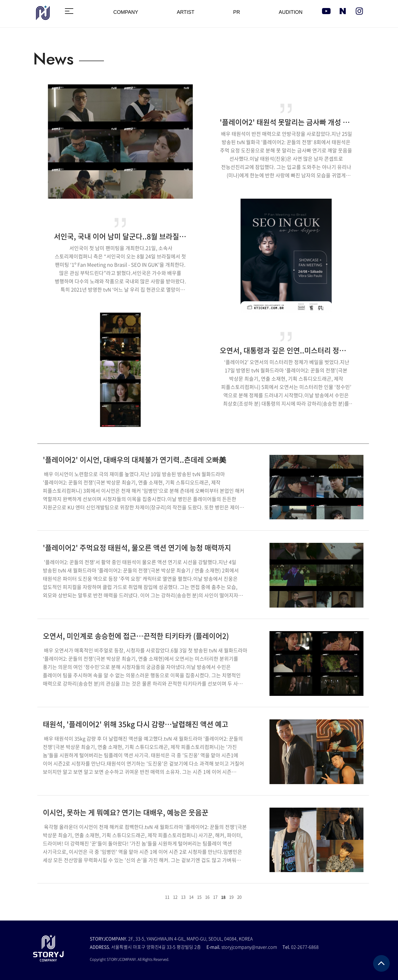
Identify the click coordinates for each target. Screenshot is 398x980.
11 (167, 897)
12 (175, 897)
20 (239, 897)
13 (183, 897)
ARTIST (186, 12)
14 (191, 897)
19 (231, 897)
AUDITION (290, 12)
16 (207, 897)
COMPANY (126, 12)
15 (199, 897)
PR (236, 12)
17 (215, 897)
